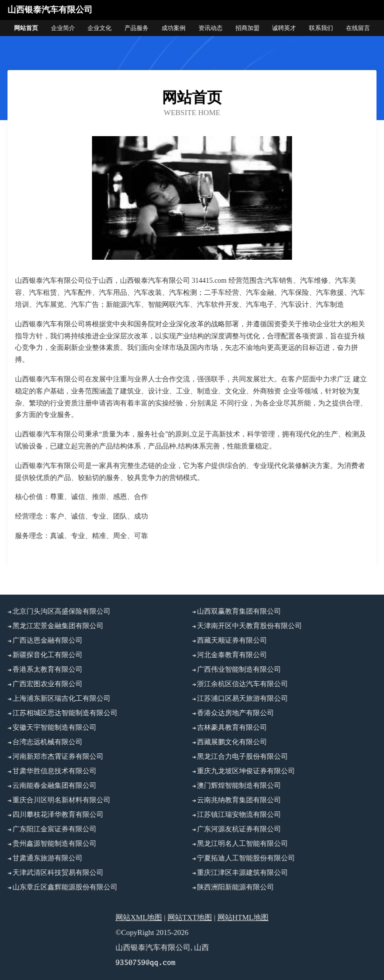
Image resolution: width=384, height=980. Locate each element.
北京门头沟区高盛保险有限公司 (61, 611)
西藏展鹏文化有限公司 (232, 742)
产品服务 (136, 28)
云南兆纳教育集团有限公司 (239, 800)
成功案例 (173, 28)
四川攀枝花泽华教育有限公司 (58, 815)
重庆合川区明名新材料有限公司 (61, 800)
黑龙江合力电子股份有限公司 (242, 757)
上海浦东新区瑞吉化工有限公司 (61, 698)
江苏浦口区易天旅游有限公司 (242, 698)
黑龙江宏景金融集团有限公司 (58, 626)
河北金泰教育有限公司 (232, 655)
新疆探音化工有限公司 (47, 655)
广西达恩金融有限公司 (47, 640)
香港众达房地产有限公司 (235, 713)
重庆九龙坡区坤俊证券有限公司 (246, 771)
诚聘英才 (284, 28)
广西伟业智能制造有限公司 (239, 669)
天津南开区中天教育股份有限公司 (249, 626)
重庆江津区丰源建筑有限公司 (242, 873)
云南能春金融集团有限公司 (54, 786)
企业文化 (99, 28)
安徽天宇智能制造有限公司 (54, 727)
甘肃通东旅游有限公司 (47, 858)
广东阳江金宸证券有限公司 (54, 829)
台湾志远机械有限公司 (47, 742)
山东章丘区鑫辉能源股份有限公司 (65, 887)
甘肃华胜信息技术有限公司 (54, 771)
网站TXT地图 (190, 917)
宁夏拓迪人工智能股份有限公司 (246, 858)
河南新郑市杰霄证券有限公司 (58, 757)
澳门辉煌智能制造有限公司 (239, 786)
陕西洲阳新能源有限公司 (235, 887)
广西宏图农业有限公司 (47, 684)
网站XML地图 (139, 917)
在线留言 (358, 28)
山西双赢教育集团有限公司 (239, 611)
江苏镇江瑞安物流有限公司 (239, 815)
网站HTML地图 (243, 917)
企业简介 (63, 28)
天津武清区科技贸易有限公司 (58, 873)
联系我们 (321, 28)
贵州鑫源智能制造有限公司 (54, 844)
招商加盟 (247, 28)
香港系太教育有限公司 (47, 669)
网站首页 (26, 28)
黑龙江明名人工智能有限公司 (242, 844)
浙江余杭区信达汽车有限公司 (242, 684)
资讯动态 (210, 28)
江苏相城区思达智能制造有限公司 (65, 713)
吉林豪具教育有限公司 (232, 727)
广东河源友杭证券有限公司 (239, 829)
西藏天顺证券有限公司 (232, 640)
